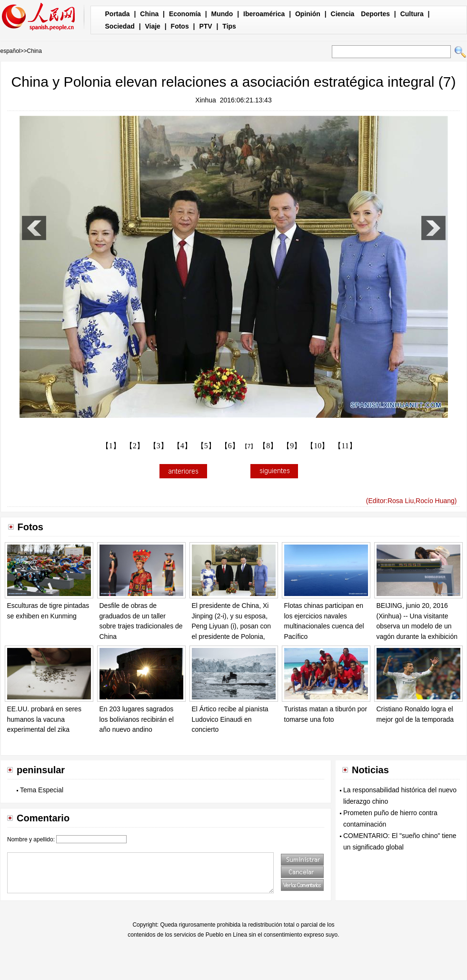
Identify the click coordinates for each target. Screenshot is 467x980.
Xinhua (206, 100)
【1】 (111, 446)
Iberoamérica (264, 14)
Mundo (222, 14)
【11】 (345, 446)
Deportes (375, 14)
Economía (185, 14)
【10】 (318, 446)
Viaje (152, 26)
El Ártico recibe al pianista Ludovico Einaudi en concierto (230, 719)
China (149, 14)
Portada (118, 14)
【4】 (182, 446)
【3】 (159, 446)
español (10, 51)
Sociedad (120, 26)
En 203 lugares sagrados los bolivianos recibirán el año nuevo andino (137, 719)
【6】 (230, 446)
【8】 (268, 446)
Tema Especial (42, 790)
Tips (229, 26)
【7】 (249, 446)
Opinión (308, 14)
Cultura (412, 14)
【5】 (206, 446)
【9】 (292, 446)
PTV (205, 26)
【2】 (135, 446)
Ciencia (343, 14)
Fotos (180, 26)
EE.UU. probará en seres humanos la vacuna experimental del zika (44, 719)
